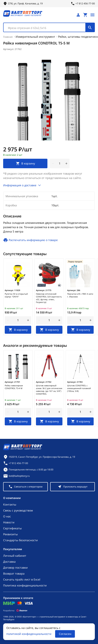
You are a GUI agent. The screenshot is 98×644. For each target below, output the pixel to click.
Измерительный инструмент (35, 37)
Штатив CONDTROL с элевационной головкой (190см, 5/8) (79, 388)
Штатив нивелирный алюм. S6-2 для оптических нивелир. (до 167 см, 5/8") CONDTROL (49, 390)
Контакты (10, 504)
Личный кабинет (15, 556)
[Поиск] (90, 27)
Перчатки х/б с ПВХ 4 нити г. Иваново (80, 295)
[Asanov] (22, 610)
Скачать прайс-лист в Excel (22, 579)
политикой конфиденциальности (29, 634)
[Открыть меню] (92, 15)
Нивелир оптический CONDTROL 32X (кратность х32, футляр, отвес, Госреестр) (49, 298)
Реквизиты (10, 534)
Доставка (9, 562)
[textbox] (46, 28)
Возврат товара (14, 573)
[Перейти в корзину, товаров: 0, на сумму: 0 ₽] (85, 15)
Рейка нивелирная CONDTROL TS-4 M (14, 387)
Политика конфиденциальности (25, 585)
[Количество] (60, 163)
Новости (9, 522)
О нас (7, 516)
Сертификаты (12, 528)
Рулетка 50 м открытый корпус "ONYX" (16, 295)
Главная (8, 37)
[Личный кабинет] (78, 15)
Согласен (65, 634)
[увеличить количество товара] (66, 163)
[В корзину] (18, 330)
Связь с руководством (18, 510)
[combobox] (49, 27)
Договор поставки (15, 568)
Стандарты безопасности (20, 540)
